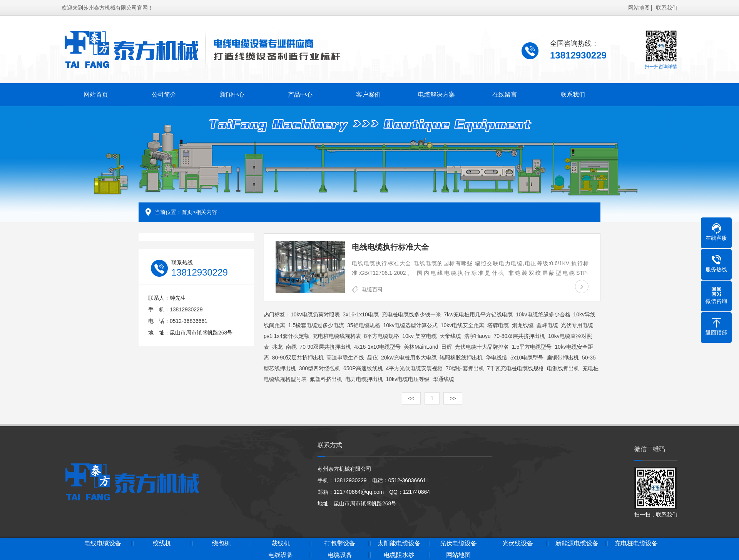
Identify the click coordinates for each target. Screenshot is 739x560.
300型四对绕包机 (320, 368)
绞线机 (182, 543)
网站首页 (95, 93)
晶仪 (373, 358)
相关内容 (206, 212)
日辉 (446, 347)
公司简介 (162, 93)
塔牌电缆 (498, 325)
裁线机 (307, 543)
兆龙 (278, 347)
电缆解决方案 (429, 93)
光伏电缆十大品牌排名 (482, 347)
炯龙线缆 (523, 325)
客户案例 (363, 93)
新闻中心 (229, 93)
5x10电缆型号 (527, 358)
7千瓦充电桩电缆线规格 (515, 368)
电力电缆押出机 (364, 379)
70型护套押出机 (465, 368)
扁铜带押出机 (563, 358)
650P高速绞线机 (363, 368)
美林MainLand (421, 347)
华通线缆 (443, 379)
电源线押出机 (563, 368)
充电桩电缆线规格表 (337, 336)
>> (453, 398)
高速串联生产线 (345, 358)
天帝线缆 (450, 336)
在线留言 (496, 93)
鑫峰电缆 (547, 325)
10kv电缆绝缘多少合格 (543, 314)
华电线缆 (497, 358)
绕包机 (245, 543)
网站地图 (639, 7)
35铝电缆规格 (364, 325)
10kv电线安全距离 (463, 325)
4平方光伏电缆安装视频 (414, 368)
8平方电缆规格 (382, 336)
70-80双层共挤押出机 (519, 336)
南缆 (291, 347)
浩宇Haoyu (477, 336)
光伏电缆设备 (494, 543)
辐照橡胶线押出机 (461, 358)
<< (411, 398)
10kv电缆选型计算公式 (410, 325)
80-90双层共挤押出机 (298, 358)
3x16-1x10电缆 (360, 314)
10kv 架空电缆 (419, 336)
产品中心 (296, 93)
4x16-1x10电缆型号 (377, 347)
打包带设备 (369, 543)
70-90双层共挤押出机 (325, 347)
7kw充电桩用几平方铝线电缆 (478, 314)
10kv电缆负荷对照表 (315, 314)
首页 (187, 212)
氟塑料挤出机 (326, 379)
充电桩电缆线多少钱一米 (411, 314)
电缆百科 (372, 289)
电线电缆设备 (120, 543)
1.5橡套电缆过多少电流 (316, 325)
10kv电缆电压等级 (408, 379)
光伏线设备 (557, 543)
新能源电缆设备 (619, 543)
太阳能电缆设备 (432, 543)
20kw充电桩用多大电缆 (409, 358)
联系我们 (667, 7)
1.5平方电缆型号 (532, 347)
